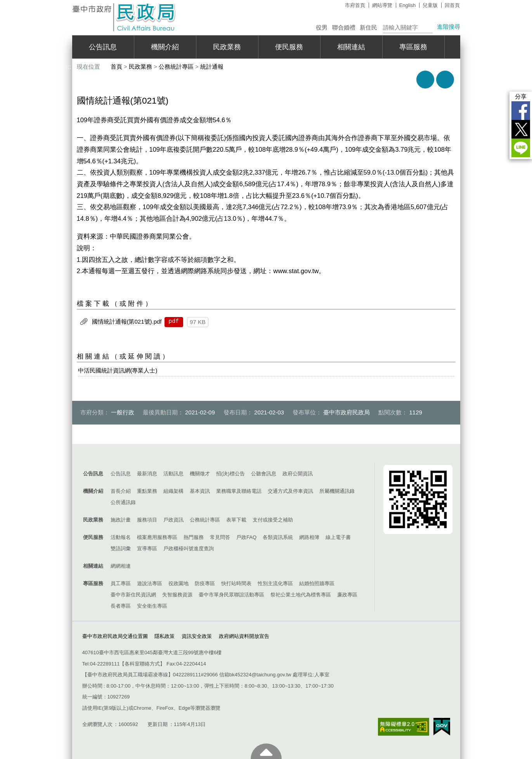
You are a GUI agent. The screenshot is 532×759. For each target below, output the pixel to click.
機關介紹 (165, 47)
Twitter (521, 129)
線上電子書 (338, 537)
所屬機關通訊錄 (337, 491)
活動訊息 (173, 474)
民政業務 (227, 47)
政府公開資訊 (298, 474)
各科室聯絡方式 (142, 664)
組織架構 (173, 491)
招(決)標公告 (230, 474)
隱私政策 (165, 636)
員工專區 (121, 583)
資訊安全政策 (197, 636)
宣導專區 (147, 548)
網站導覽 (382, 5)
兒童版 (430, 5)
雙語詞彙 (121, 548)
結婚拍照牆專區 (317, 583)
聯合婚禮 (344, 27)
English (408, 5)
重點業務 (147, 491)
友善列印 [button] (425, 80)
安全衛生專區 (152, 606)
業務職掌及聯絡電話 (239, 491)
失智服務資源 (177, 595)
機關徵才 (200, 474)
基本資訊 (200, 491)
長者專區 (121, 606)
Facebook (521, 111)
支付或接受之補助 (273, 520)
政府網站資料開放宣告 (244, 636)
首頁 (116, 67)
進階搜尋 (449, 27)
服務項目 (147, 520)
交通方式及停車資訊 (290, 491)
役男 (322, 27)
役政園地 (178, 583)
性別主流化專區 (275, 583)
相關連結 (351, 47)
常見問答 (220, 537)
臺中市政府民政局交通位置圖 (115, 636)
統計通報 (212, 67)
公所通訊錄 (123, 502)
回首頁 (452, 5)
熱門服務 (194, 537)
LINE (521, 148)
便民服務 (289, 47)
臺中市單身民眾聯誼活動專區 (231, 595)
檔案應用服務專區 (157, 537)
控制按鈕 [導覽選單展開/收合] (266, 456)
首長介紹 (121, 491)
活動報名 (121, 537)
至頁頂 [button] (266, 751)
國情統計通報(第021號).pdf (127, 321)
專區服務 (413, 47)
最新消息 (147, 474)
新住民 (368, 27)
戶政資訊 (173, 520)
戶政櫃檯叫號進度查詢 (189, 548)
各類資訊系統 (278, 537)
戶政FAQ (246, 537)
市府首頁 (355, 5)
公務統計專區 (176, 67)
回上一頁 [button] (445, 80)
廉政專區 (347, 595)
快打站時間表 (236, 583)
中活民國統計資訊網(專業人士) (118, 370)
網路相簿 (309, 537)
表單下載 (236, 520)
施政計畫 (121, 520)
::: (69, 3)
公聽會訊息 (264, 474)
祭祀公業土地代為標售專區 (301, 595)
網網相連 (121, 566)
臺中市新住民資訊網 (133, 595)
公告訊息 (103, 47)
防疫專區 (205, 583)
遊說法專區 (150, 583)
